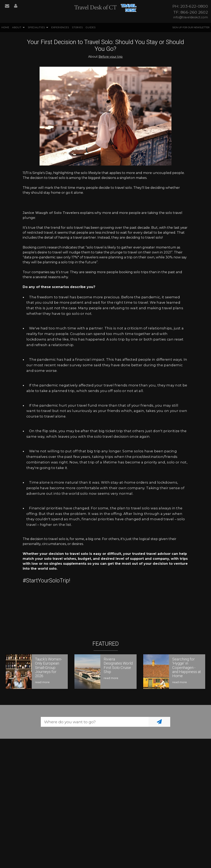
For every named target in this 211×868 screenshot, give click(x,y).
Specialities (36, 27)
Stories (77, 27)
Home (5, 27)
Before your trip (111, 57)
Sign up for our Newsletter (191, 27)
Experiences (60, 27)
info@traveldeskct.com (191, 17)
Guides (91, 27)
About (17, 27)
